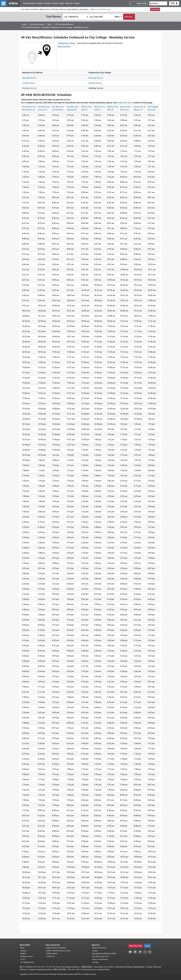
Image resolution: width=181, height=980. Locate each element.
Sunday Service (29, 83)
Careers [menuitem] (77, 3)
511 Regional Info (27, 962)
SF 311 (23, 959)
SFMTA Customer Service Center (58, 951)
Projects (23, 954)
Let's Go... (129, 17)
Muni (50, 24)
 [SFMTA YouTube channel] (130, 952)
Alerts (23, 10)
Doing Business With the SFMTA (104, 954)
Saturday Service (29, 78)
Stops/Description (125, 103)
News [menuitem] (62, 3)
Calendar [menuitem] (47, 3)
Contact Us (50, 956)
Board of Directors (99, 948)
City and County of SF (100, 956)
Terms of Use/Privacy (100, 959)
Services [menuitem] (55, 3)
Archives (95, 962)
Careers (95, 951)
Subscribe (155, 10)
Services (23, 951)
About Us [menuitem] (69, 3)
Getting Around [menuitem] (29, 3)
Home (24, 24)
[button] (174, 4)
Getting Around (37, 24)
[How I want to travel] (118, 17)
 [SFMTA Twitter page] (140, 952)
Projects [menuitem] (40, 3)
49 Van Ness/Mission (64, 24)
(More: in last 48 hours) (100, 10)
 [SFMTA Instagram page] (145, 952)
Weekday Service (29, 88)
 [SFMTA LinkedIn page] (150, 952)
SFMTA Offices (52, 954)
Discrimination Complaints (56, 948)
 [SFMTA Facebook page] (135, 952)
